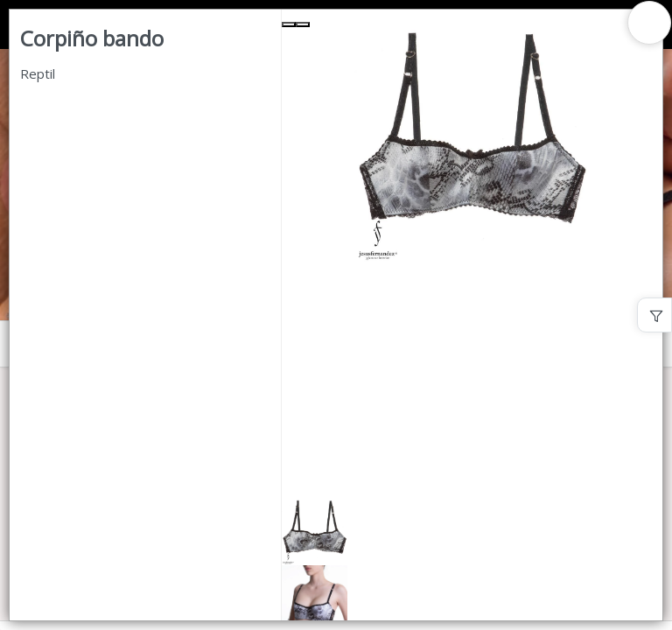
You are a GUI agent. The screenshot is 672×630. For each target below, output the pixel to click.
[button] (472, 532)
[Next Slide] (303, 24)
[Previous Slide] (289, 24)
